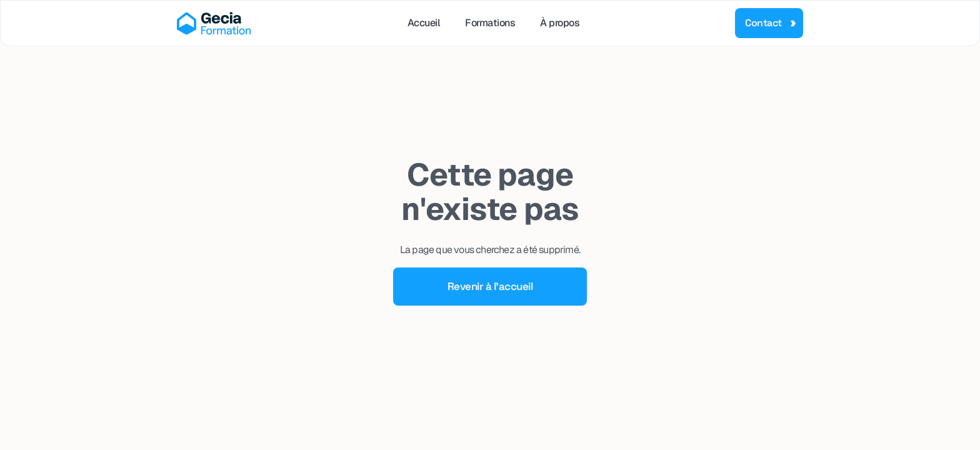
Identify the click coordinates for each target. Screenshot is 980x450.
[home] (214, 23)
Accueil (424, 23)
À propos (560, 23)
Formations (490, 23)
